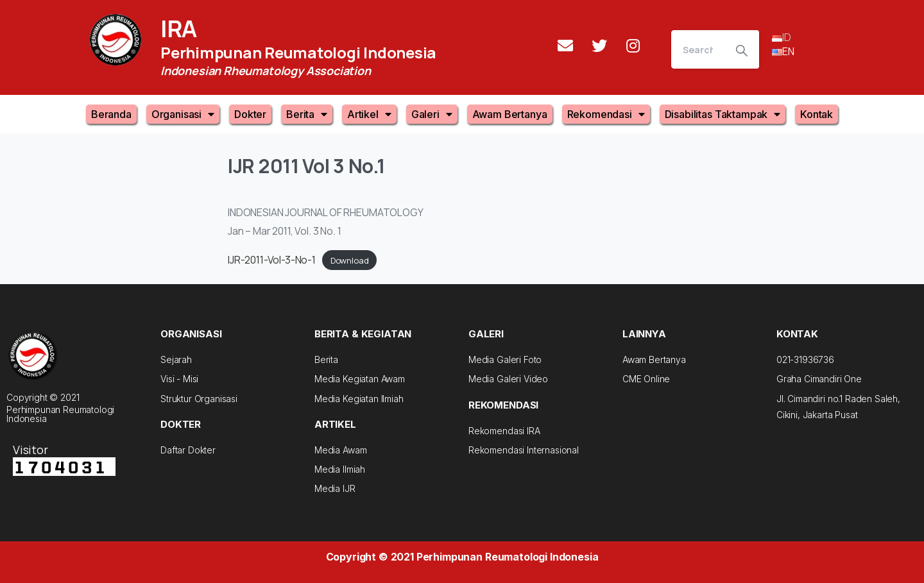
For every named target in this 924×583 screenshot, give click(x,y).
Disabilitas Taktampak (723, 114)
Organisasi (183, 114)
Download (350, 260)
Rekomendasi (606, 114)
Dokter (250, 114)
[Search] (698, 49)
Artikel (369, 114)
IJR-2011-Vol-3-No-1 (272, 260)
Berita (307, 114)
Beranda (111, 114)
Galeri (432, 114)
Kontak (817, 114)
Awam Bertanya (510, 114)
